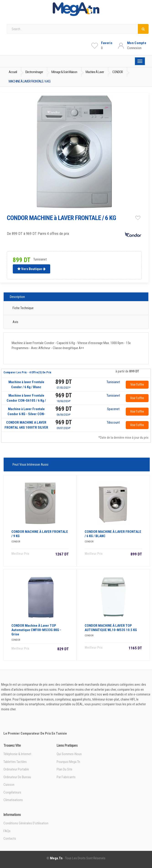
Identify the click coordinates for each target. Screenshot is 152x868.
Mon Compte (137, 43)
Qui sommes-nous (69, 754)
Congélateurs (12, 792)
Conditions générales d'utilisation (26, 823)
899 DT (64, 382)
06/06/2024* (64, 415)
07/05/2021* (64, 388)
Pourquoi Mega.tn (68, 762)
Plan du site (64, 769)
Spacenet (113, 409)
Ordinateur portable (16, 769)
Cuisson (9, 785)
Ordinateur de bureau (17, 777)
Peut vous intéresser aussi (30, 465)
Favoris (107, 43)
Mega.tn (56, 858)
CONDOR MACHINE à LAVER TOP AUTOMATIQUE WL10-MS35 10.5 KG (111, 628)
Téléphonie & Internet (17, 754)
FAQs (7, 831)
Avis (15, 322)
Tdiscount (113, 423)
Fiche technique (23, 308)
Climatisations (13, 800)
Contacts (10, 839)
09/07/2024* (64, 428)
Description (17, 297)
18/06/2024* (64, 401)
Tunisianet (113, 382)
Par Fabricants (66, 777)
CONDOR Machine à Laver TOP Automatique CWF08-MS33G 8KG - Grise (36, 630)
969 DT (64, 395)
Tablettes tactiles (15, 762)
